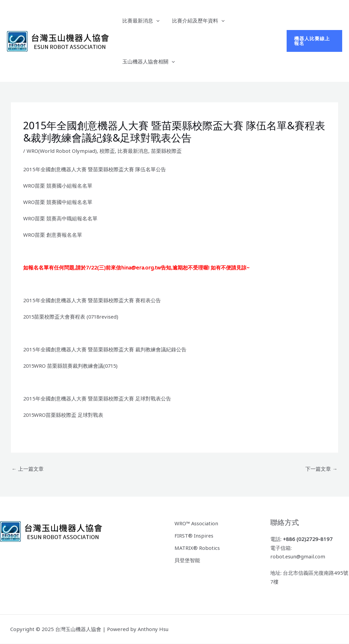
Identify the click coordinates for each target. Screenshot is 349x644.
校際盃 (107, 151)
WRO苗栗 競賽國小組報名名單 (58, 186)
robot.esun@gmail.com (298, 557)
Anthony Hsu (153, 629)
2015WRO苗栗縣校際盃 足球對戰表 (64, 415)
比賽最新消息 (140, 20)
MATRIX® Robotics (197, 547)
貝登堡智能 (187, 559)
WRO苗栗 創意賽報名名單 (53, 235)
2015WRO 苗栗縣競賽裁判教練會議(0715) (72, 366)
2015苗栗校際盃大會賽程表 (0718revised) (72, 317)
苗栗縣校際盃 (166, 151)
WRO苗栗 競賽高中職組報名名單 (60, 218)
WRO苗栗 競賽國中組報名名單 (58, 202)
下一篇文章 (321, 469)
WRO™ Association (197, 523)
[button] (314, 41)
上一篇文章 (28, 469)
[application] (155, 20)
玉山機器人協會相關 (147, 61)
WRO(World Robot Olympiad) (62, 151)
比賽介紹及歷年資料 (195, 20)
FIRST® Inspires (194, 535)
